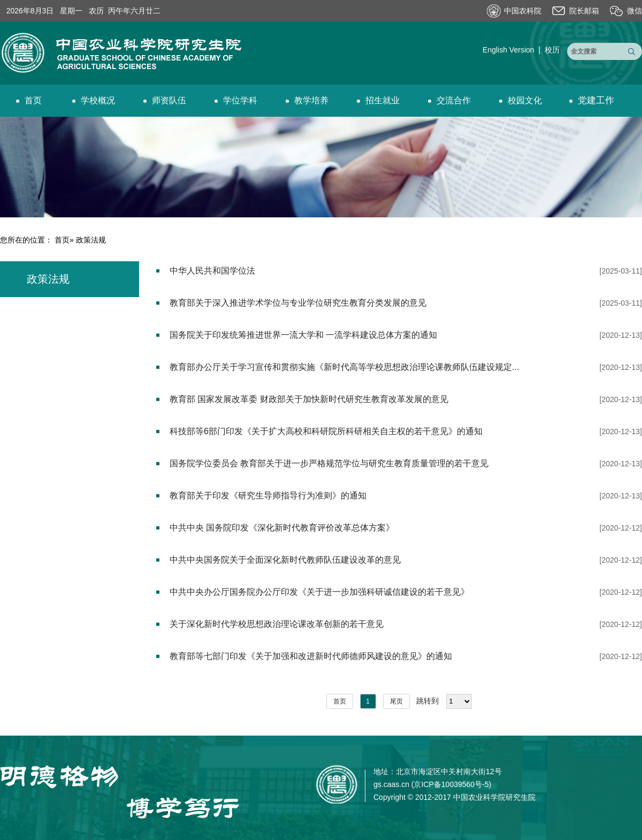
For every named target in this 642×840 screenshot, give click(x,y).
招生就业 (378, 100)
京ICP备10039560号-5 (451, 784)
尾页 (396, 701)
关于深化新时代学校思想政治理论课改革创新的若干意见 (277, 624)
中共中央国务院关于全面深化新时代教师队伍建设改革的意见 (285, 560)
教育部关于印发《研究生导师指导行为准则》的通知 (268, 495)
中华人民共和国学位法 (212, 271)
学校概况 (94, 100)
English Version (509, 50)
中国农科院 (523, 11)
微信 (635, 11)
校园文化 (521, 100)
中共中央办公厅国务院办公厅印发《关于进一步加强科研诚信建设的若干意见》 (319, 592)
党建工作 (592, 100)
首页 (29, 100)
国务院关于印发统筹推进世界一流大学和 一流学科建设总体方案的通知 (303, 335)
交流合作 (449, 100)
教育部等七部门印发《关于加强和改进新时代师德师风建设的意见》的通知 (311, 656)
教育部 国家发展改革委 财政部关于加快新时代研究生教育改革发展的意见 (309, 399)
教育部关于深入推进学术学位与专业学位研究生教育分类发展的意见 (298, 303)
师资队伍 (165, 100)
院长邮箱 (584, 11)
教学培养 (307, 100)
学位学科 (236, 100)
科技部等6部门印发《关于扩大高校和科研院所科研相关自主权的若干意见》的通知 (326, 431)
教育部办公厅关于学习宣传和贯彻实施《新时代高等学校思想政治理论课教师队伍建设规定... (344, 367)
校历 (552, 50)
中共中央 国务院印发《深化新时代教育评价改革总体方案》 (282, 528)
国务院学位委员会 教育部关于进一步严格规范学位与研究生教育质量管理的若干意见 (329, 463)
